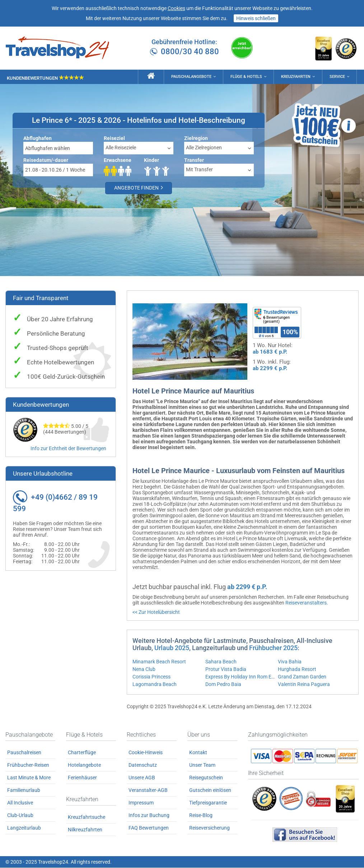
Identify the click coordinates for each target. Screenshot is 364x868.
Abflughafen (38, 139)
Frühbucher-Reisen (28, 766)
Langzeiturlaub (24, 829)
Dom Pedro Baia (223, 685)
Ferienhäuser (82, 778)
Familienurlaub (24, 791)
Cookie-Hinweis (146, 753)
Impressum (141, 803)
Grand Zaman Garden (302, 677)
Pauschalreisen (24, 753)
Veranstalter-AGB (148, 791)
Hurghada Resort (297, 670)
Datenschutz (143, 766)
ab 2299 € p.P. (270, 369)
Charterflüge (82, 753)
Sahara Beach (221, 662)
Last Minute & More (29, 778)
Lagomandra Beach (155, 685)
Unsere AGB (142, 778)
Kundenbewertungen (45, 78)
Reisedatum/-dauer (46, 161)
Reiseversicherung (209, 829)
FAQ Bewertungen (149, 829)
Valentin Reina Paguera (304, 685)
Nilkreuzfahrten (85, 830)
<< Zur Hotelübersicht (156, 613)
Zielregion (196, 139)
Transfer (194, 161)
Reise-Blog (201, 816)
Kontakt (198, 753)
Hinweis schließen (256, 18)
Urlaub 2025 (172, 648)
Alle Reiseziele (121, 148)
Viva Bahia (290, 662)
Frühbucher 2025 (273, 648)
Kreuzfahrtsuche (87, 817)
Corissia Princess (151, 677)
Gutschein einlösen (210, 791)
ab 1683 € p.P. (270, 353)
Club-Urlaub (20, 816)
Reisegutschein (206, 778)
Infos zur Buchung (149, 816)
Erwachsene (118, 161)
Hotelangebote (84, 766)
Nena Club (144, 670)
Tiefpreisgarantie (208, 803)
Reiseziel (114, 139)
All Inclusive (20, 803)
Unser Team (202, 766)
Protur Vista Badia (226, 670)
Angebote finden (140, 189)
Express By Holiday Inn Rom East (242, 677)
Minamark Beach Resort (159, 662)
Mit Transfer (199, 170)
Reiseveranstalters (306, 603)
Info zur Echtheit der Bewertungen (68, 449)
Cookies (176, 8)
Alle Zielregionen (204, 148)
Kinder (151, 161)
